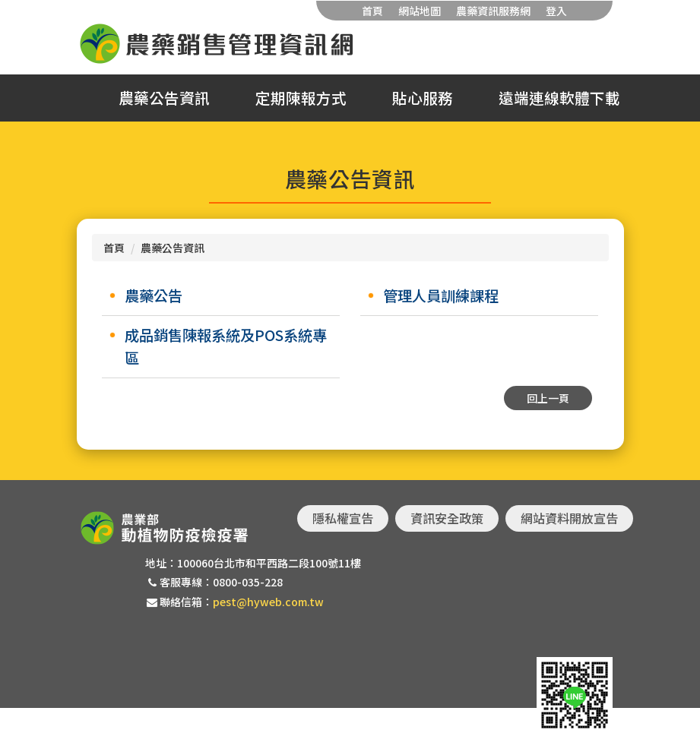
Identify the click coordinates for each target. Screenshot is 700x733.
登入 (556, 11)
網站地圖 (420, 11)
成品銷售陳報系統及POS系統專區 (226, 347)
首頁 (372, 11)
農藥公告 (154, 295)
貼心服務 (423, 98)
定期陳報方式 (301, 98)
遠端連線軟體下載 (559, 98)
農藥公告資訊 (164, 98)
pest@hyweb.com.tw (268, 602)
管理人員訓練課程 (441, 295)
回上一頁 (548, 398)
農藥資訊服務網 (493, 11)
